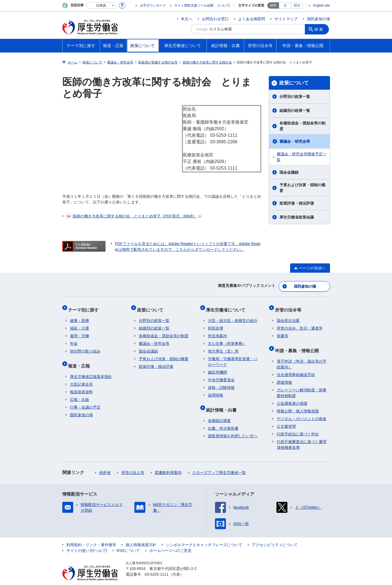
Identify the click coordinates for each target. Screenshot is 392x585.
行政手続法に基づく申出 (298, 426)
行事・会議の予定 (85, 399)
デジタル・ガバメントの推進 (302, 410)
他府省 (105, 464)
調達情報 (284, 374)
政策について (294, 83)
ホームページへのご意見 (170, 542)
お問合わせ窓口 (215, 19)
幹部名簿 (216, 323)
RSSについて (128, 542)
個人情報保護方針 (141, 536)
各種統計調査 (219, 412)
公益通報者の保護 (292, 395)
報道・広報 (81, 359)
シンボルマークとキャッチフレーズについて (204, 536)
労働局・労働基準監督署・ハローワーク (233, 357)
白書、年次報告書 (223, 420)
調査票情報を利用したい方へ (233, 427)
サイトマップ (286, 19)
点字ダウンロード (153, 5)
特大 (297, 5)
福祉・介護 (79, 323)
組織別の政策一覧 (295, 110)
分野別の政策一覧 (295, 97)
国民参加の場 (319, 19)
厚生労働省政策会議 (297, 217)
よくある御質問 (252, 19)
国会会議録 (289, 172)
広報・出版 (79, 391)
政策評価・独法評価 (297, 203)
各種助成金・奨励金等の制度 (302, 126)
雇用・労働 (79, 331)
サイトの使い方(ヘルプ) (87, 542)
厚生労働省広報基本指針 (91, 368)
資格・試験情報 (221, 383)
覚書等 (282, 331)
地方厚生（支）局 (223, 346)
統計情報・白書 (223, 403)
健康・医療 (79, 316)
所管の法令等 (290, 306)
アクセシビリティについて (275, 536)
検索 (320, 29)
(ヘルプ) (224, 5)
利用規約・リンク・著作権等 (91, 536)
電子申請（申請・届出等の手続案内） (302, 356)
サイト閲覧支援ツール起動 (194, 5)
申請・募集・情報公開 (299, 344)
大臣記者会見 (81, 376)
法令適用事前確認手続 (296, 366)
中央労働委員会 (221, 375)
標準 (273, 5)
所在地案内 (217, 331)
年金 (74, 339)
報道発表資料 (81, 383)
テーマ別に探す (85, 306)
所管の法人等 (133, 464)
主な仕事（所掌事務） (227, 339)
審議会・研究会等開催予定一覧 (302, 157)
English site (321, 5)
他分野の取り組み (85, 346)
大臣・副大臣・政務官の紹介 (233, 316)
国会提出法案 (288, 316)
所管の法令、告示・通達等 (300, 323)
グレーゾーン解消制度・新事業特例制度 (302, 384)
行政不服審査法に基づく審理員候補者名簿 (302, 436)
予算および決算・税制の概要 (302, 188)
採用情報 (216, 390)
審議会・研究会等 (295, 141)
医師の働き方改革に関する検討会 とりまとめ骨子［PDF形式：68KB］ (134, 216)
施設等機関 (217, 367)
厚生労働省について (228, 306)
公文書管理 (286, 418)
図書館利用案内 (168, 464)
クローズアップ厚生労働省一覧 (219, 464)
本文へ (187, 19)
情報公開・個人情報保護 (298, 403)
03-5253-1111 (157, 566)
